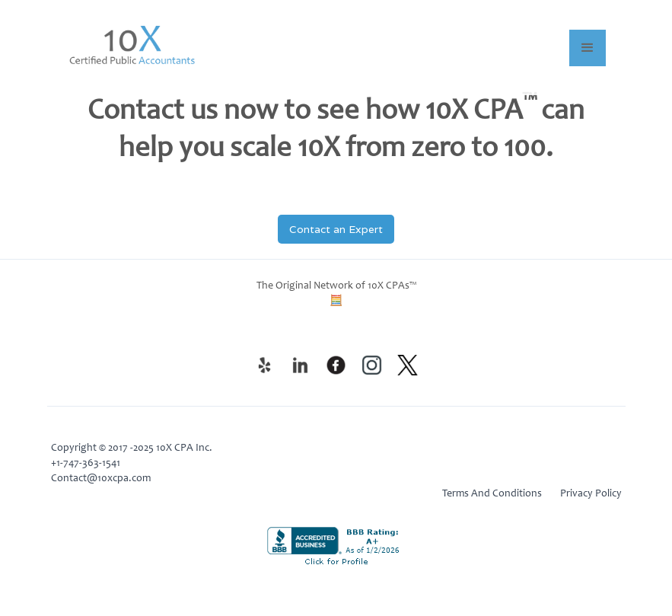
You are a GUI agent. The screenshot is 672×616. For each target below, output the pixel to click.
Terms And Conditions (492, 494)
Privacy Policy (591, 494)
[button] (588, 48)
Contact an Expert (336, 229)
